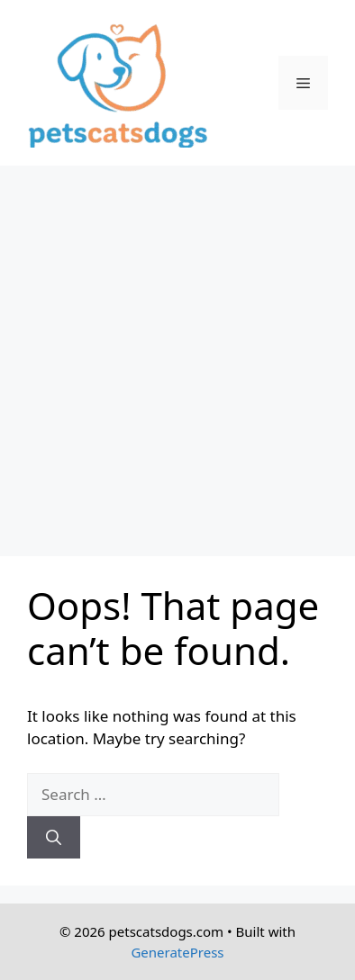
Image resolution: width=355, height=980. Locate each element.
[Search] (54, 838)
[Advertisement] (177, 352)
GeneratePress (177, 952)
